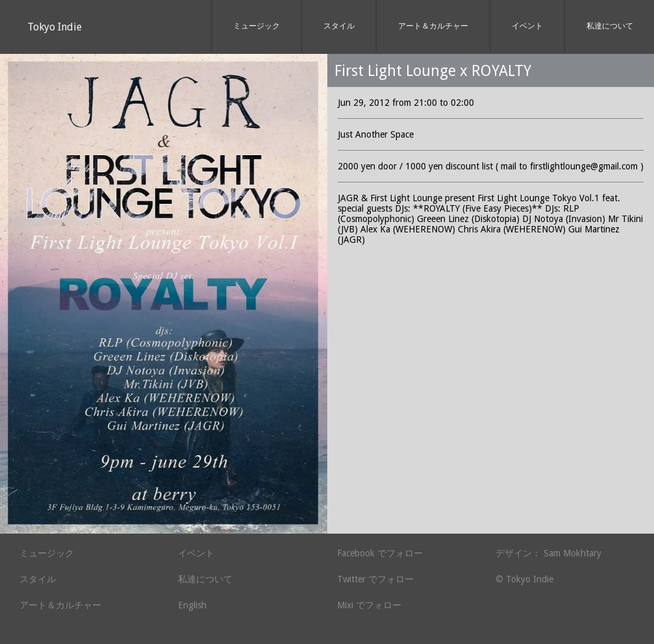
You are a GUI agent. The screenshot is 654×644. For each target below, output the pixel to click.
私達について (610, 26)
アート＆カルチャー (433, 26)
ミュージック (257, 26)
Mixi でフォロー (369, 605)
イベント (527, 26)
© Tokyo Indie (524, 579)
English (192, 605)
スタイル (339, 26)
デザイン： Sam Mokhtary (548, 553)
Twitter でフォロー (375, 579)
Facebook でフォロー (380, 553)
